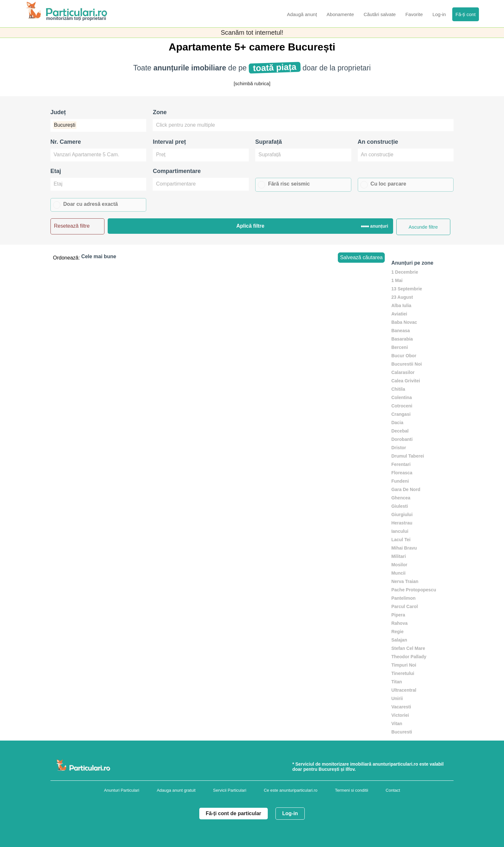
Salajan (399, 640)
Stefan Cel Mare (408, 648)
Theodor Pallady (409, 657)
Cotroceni (402, 406)
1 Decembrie (405, 272)
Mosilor (399, 565)
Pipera (398, 615)
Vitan (397, 724)
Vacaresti (401, 707)
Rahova (399, 623)
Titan (396, 682)
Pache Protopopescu (414, 590)
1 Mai (397, 280)
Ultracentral (404, 690)
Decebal (400, 431)
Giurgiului (402, 515)
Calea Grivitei (406, 381)
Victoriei (400, 715)
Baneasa (401, 331)
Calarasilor (403, 372)
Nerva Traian (405, 581)
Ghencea (401, 498)
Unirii (397, 698)
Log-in (290, 813)
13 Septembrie (407, 289)
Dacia (397, 423)
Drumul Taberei (408, 456)
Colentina (401, 397)
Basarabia (402, 339)
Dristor (399, 448)
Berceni (399, 347)
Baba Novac (404, 322)
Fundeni (400, 481)
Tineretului (403, 673)
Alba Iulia (401, 305)
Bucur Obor (404, 356)
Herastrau (402, 523)
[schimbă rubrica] (252, 83)
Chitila (398, 389)
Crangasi (401, 414)
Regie (397, 632)
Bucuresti (402, 732)
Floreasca (402, 473)
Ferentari (401, 464)
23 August (402, 297)
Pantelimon (403, 598)
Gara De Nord (406, 489)
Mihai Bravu (404, 548)
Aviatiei (399, 314)
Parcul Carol (404, 606)
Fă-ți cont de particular (233, 813)
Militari (398, 556)
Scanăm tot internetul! (252, 32)
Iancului (400, 531)
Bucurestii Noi (406, 364)
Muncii (398, 573)
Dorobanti (402, 439)
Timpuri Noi (404, 665)
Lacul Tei (401, 540)
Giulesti (399, 506)
